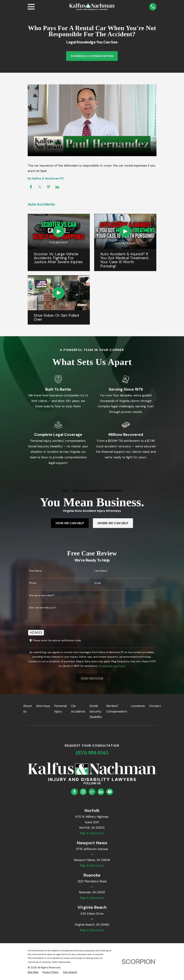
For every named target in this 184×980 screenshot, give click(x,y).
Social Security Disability (96, 711)
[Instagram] (83, 792)
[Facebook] (74, 792)
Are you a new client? (42, 595)
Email (98, 583)
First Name (35, 571)
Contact (155, 706)
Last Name (101, 571)
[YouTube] (110, 792)
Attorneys (43, 706)
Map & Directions (92, 833)
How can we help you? (42, 608)
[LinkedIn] (101, 792)
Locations (138, 706)
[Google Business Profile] (92, 792)
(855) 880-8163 (92, 753)
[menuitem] (33, 972)
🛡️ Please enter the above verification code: (55, 640)
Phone (33, 583)
